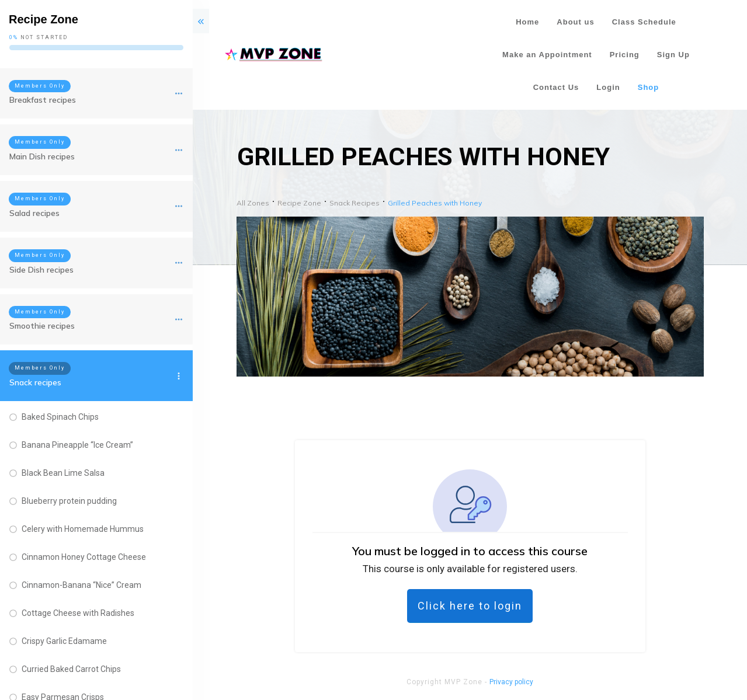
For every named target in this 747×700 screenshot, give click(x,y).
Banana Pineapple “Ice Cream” (77, 445)
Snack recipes (35, 382)
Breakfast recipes (43, 100)
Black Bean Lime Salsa (63, 473)
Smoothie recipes (42, 326)
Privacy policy (511, 682)
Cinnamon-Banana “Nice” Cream (81, 585)
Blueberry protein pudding (69, 501)
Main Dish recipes (42, 156)
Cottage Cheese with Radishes (78, 613)
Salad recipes (34, 213)
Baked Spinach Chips (60, 417)
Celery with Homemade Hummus (83, 529)
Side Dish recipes (41, 270)
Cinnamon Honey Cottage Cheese (84, 557)
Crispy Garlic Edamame (64, 641)
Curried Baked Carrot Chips (71, 669)
